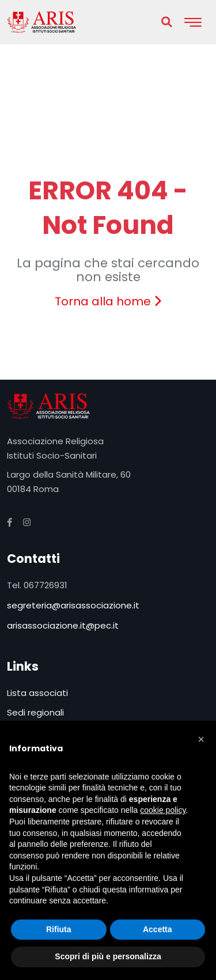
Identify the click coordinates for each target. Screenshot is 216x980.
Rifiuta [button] (59, 929)
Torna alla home (108, 301)
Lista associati (37, 693)
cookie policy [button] (163, 810)
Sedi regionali (35, 712)
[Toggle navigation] (193, 22)
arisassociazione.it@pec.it (63, 625)
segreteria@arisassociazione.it (73, 605)
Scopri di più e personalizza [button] (108, 956)
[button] (201, 739)
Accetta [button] (158, 929)
